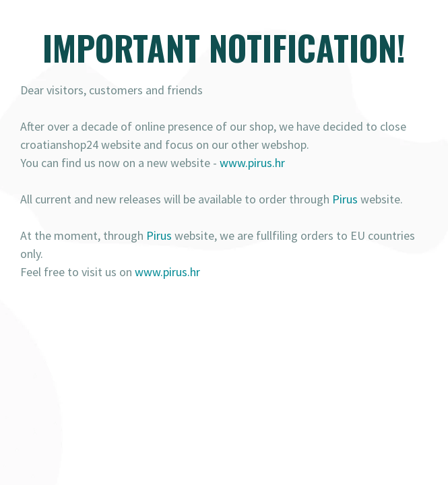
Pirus (345, 199)
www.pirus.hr (252, 163)
